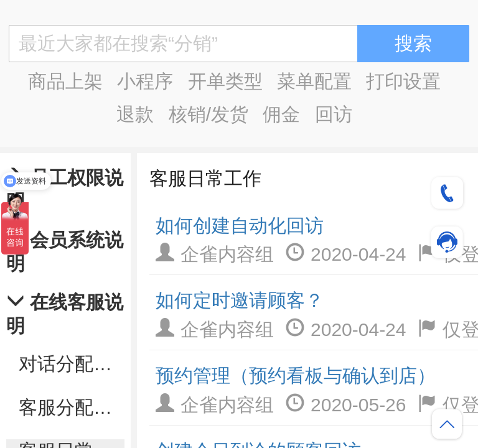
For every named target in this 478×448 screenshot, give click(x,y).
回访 (334, 114)
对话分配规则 (72, 364)
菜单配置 (314, 81)
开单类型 (225, 81)
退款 (135, 114)
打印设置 (403, 81)
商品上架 (65, 81)
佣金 (281, 114)
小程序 (145, 81)
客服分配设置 (72, 407)
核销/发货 (209, 114)
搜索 (413, 43)
